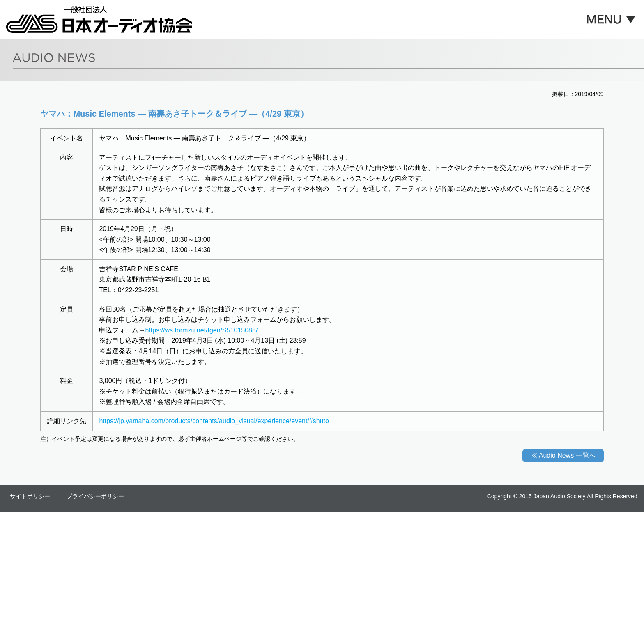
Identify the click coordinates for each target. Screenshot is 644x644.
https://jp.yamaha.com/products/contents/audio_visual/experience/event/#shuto (214, 421)
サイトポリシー (30, 496)
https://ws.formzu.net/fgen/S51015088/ (201, 330)
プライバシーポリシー (95, 496)
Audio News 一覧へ (567, 455)
